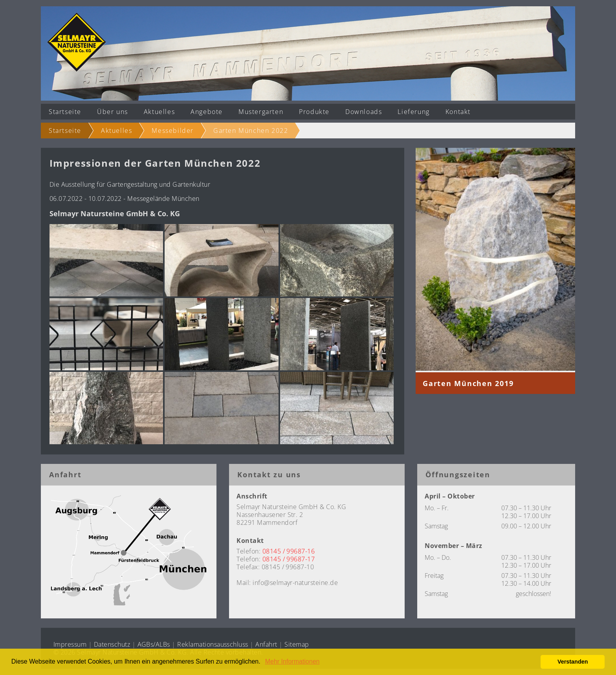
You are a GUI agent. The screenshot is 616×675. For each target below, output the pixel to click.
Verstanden (573, 662)
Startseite (65, 112)
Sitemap (297, 644)
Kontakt (458, 112)
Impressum (70, 644)
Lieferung (413, 112)
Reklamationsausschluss (213, 644)
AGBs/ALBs (154, 644)
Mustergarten (261, 112)
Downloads (364, 112)
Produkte (314, 112)
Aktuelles (159, 112)
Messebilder (173, 131)
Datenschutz (112, 644)
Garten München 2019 (468, 383)
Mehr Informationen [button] (292, 661)
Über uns (113, 112)
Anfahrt (266, 644)
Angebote (207, 112)
